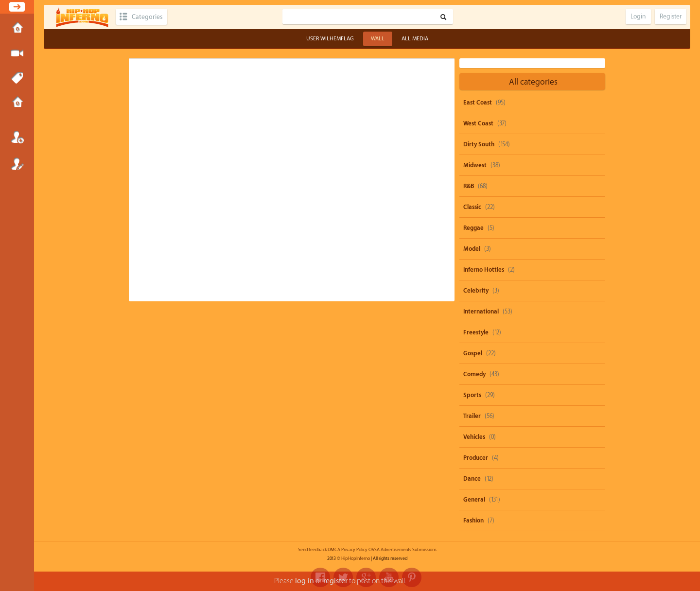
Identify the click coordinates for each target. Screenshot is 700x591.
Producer (476, 458)
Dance (472, 479)
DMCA (334, 550)
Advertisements (396, 550)
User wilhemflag (330, 39)
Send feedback (312, 550)
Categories (147, 17)
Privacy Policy (354, 550)
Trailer (472, 416)
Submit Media (17, 53)
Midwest (475, 165)
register (335, 581)
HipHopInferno (356, 558)
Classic (472, 207)
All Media (415, 39)
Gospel (473, 353)
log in (305, 581)
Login (17, 137)
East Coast (478, 103)
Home (17, 29)
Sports (472, 395)
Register (17, 164)
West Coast (478, 123)
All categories (533, 82)
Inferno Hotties (484, 270)
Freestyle (476, 332)
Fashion (473, 521)
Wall (378, 39)
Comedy (474, 374)
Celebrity (476, 291)
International (481, 312)
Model (472, 249)
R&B (469, 186)
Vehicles (474, 437)
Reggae (473, 228)
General (474, 500)
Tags (17, 78)
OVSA (374, 550)
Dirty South (479, 144)
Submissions (17, 103)
